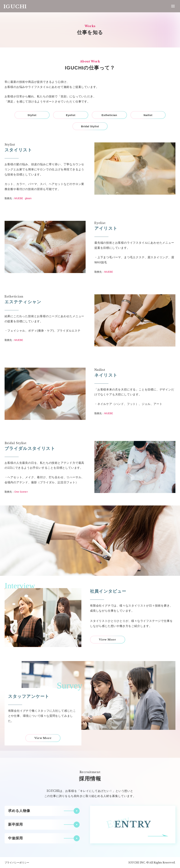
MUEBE (19, 198)
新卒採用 (15, 824)
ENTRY (133, 824)
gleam (28, 198)
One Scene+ (21, 492)
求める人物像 (19, 811)
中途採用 (15, 838)
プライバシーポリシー (17, 863)
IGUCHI (15, 7)
